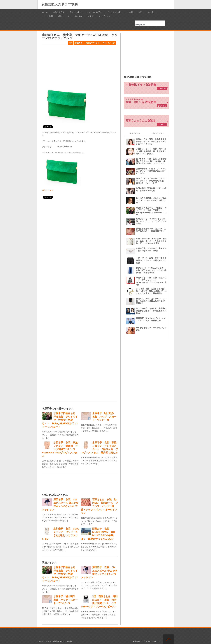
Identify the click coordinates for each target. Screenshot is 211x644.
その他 (150, 12)
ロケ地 (130, 12)
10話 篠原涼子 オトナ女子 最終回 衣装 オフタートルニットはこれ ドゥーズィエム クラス (151, 241)
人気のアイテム (158, 133)
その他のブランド (92, 43)
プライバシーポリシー (152, 641)
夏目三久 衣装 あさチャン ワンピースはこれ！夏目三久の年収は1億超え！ (151, 301)
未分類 (91, 16)
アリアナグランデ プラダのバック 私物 (152, 329)
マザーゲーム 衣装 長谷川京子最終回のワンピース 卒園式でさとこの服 (151, 260)
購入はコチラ (48, 190)
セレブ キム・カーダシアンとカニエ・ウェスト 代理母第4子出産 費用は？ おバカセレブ (151, 181)
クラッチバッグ (109, 43)
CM (71, 43)
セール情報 (48, 16)
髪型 (140, 12)
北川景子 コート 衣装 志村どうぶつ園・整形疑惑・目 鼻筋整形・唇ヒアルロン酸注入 (151, 151)
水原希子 (79, 43)
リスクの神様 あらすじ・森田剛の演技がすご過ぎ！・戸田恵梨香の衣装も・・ (151, 311)
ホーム (45, 12)
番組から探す (75, 12)
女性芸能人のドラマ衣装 (60, 4)
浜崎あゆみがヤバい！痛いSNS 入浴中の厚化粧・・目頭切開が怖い (151, 230)
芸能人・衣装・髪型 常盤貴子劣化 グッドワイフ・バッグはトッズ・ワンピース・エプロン (152, 141)
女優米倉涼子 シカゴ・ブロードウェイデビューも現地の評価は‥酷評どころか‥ (151, 171)
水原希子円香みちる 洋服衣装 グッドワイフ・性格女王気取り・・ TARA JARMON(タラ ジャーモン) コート (151, 211)
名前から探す (59, 12)
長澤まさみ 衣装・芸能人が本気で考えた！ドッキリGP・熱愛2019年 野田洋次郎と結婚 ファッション (152, 161)
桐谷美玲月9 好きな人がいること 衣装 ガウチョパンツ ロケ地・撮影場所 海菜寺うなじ (152, 270)
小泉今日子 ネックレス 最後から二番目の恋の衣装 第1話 (151, 249)
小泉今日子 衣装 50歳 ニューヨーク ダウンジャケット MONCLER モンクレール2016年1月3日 (151, 281)
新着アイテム (135, 133)
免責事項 (136, 641)
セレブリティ (105, 16)
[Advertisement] (80, 66)
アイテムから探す (94, 12)
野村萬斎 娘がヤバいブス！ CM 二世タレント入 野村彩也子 (152, 319)
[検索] (146, 25)
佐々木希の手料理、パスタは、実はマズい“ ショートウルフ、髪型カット (151, 200)
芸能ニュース (64, 16)
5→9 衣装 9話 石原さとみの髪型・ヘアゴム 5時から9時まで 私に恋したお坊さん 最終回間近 (151, 291)
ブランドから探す (115, 12)
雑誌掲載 (79, 16)
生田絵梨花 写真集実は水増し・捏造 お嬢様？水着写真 (151, 189)
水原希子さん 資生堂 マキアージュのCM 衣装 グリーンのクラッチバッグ (80, 36)
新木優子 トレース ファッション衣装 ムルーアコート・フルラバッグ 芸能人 (152, 221)
